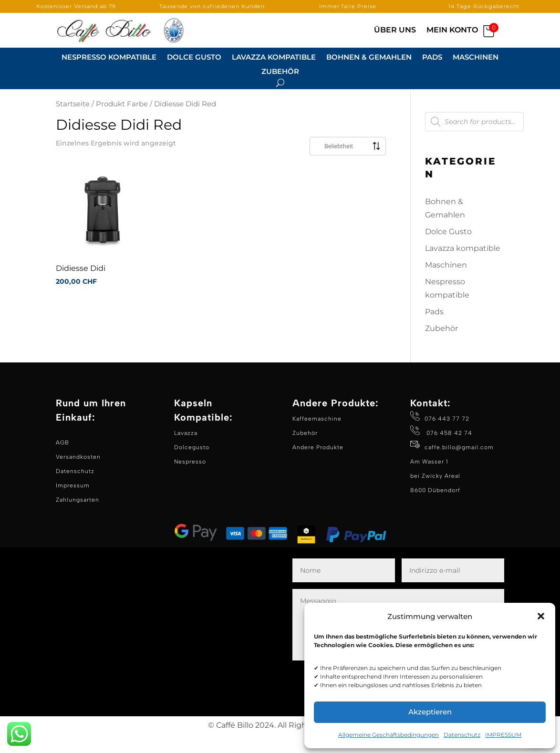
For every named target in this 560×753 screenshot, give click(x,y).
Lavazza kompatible (274, 58)
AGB (62, 462)
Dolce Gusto (194, 58)
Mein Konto (452, 31)
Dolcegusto (192, 466)
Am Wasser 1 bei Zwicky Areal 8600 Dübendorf (435, 495)
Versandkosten (78, 476)
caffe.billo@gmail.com (459, 466)
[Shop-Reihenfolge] (348, 165)
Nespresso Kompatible (109, 58)
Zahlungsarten (78, 519)
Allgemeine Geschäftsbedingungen (389, 735)
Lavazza (186, 452)
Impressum (73, 505)
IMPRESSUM (503, 735)
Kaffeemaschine (317, 438)
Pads (432, 58)
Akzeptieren (430, 712)
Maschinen (476, 58)
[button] (541, 616)
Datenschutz (462, 735)
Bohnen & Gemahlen (369, 58)
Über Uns (395, 31)
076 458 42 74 (448, 452)
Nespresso (190, 481)
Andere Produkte (318, 466)
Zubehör (280, 72)
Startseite (73, 123)
